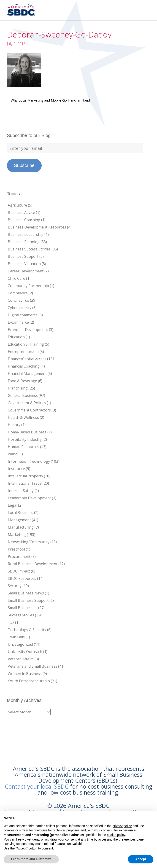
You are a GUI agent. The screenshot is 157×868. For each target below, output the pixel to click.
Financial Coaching (24, 366)
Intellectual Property (25, 476)
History (14, 425)
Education (16, 337)
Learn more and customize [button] (31, 859)
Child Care (16, 278)
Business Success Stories (29, 249)
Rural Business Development (33, 564)
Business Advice (21, 212)
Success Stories (21, 615)
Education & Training (26, 344)
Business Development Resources (37, 227)
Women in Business (25, 674)
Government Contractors (29, 410)
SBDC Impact (19, 571)
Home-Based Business (27, 432)
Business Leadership (26, 234)
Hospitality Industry (25, 439)
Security (15, 586)
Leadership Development (29, 498)
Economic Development (28, 330)
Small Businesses (23, 608)
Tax (11, 622)
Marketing (17, 535)
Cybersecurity (20, 308)
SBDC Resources (22, 578)
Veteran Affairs (21, 659)
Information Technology (29, 461)
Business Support (23, 256)
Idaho (13, 454)
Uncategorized (20, 644)
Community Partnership (28, 286)
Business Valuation (24, 264)
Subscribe (24, 165)
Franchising (18, 388)
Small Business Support (28, 600)
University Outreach (25, 652)
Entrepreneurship (23, 352)
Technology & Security (27, 630)
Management (19, 520)
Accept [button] (141, 859)
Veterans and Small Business (32, 666)
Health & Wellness (23, 417)
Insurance (16, 469)
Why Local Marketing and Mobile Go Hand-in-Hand (50, 102)
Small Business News (26, 593)
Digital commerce (23, 315)
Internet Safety (21, 491)
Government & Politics (27, 403)
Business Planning (24, 242)
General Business (23, 395)
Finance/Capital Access (27, 359)
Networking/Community (29, 542)
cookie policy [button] (116, 835)
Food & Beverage (22, 381)
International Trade (25, 483)
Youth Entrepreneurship (29, 681)
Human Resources (23, 447)
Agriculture (17, 205)
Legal (12, 505)
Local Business (20, 513)
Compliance (18, 293)
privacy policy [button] (122, 826)
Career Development (26, 271)
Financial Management (27, 374)
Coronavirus (18, 300)
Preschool (16, 549)
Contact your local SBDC (37, 786)
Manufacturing (21, 527)
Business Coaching (24, 220)
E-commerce (18, 322)
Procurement (19, 556)
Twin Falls (16, 637)
